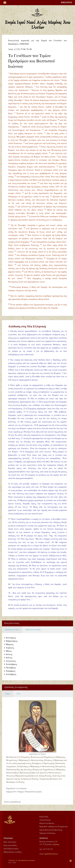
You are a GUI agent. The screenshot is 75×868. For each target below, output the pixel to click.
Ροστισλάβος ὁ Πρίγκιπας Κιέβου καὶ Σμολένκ (27, 773)
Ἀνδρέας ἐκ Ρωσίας (29, 779)
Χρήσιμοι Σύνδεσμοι (47, 833)
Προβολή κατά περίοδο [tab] (33, 630)
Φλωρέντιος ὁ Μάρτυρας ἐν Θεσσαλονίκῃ (25, 760)
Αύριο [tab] (18, 694)
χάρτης (56, 844)
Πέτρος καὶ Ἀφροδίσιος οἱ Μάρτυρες (49, 770)
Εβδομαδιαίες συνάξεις (12, 852)
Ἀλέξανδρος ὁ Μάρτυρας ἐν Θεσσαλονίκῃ (36, 767)
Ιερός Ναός (44, 817)
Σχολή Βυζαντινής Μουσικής (51, 830)
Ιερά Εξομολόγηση (11, 849)
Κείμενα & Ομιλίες (47, 823)
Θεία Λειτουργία (10, 842)
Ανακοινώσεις (45, 820)
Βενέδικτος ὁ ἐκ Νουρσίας (18, 757)
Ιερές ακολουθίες (10, 845)
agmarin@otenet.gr (51, 854)
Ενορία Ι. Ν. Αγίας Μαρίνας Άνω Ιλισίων (22, 860)
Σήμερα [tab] (8, 694)
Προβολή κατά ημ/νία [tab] (12, 630)
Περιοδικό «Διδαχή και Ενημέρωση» (54, 827)
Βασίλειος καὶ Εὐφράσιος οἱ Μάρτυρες (48, 757)
